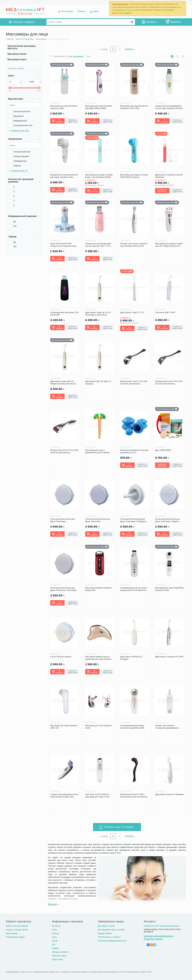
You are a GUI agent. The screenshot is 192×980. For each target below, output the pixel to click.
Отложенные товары (15, 937)
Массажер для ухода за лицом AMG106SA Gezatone (134, 176)
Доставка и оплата (106, 926)
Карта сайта (57, 959)
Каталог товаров (24, 22)
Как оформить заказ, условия (111, 930)
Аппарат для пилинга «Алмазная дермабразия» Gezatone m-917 (167, 727)
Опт (54, 944)
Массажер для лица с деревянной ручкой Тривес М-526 (97, 451)
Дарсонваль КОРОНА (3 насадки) (131, 658)
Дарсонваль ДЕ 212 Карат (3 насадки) (98, 382)
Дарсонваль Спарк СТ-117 (132, 312)
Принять (128, 13)
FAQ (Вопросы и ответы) (109, 937)
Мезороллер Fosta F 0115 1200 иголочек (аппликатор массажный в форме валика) (64, 451)
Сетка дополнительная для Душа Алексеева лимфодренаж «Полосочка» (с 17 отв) (99, 520)
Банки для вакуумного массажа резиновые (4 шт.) (134, 451)
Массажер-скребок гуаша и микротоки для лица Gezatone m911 (99, 658)
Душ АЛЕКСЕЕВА (163, 450)
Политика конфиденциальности (112, 941)
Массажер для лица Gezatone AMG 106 (64, 727)
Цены (54, 937)
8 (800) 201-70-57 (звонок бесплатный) (161, 926)
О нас (55, 930)
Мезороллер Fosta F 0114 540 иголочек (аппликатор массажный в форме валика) (169, 383)
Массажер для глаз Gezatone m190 (98, 727)
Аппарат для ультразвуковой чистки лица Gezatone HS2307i (169, 107)
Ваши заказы (12, 933)
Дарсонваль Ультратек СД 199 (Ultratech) (169, 176)
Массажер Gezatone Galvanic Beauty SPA (98, 589)
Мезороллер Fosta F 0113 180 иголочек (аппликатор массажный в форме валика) (134, 383)
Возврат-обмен (105, 933)
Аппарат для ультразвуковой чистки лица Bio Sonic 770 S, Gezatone (98, 245)
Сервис (55, 948)
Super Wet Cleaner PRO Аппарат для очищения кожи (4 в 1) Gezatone (64, 245)
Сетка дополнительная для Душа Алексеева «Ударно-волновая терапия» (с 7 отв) (168, 520)
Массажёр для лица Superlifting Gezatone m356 (169, 589)
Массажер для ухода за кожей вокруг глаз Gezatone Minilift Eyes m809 (99, 176)
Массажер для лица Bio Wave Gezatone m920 (64, 107)
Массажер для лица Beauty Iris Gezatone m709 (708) (134, 107)
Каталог (55, 933)
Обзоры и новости (60, 952)
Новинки (81, 11)
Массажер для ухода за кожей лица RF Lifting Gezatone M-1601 (169, 245)
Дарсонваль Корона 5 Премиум (169, 794)
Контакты (56, 926)
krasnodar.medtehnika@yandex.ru (159, 936)
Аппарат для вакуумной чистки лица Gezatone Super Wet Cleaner (64, 796)
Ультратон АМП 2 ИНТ (165, 312)
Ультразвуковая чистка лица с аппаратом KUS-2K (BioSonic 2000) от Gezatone (134, 589)
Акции (96, 11)
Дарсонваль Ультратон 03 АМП (169, 657)
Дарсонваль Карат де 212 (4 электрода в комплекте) (98, 314)
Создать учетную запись (17, 930)
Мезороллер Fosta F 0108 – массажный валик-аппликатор (134, 796)
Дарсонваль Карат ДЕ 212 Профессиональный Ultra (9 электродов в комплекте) (63, 383)
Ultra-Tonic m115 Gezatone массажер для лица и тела (97, 796)
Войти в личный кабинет (17, 926)
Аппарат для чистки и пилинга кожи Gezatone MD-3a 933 (134, 245)
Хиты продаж (67, 11)
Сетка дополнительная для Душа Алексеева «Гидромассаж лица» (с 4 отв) (64, 520)
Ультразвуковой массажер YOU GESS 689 (64, 314)
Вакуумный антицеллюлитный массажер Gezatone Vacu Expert (64, 176)
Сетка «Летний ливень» (61, 657)
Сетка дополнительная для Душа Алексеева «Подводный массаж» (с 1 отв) (134, 520)
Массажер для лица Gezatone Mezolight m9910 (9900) (99, 107)
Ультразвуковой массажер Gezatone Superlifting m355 (132, 727)
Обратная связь (59, 956)
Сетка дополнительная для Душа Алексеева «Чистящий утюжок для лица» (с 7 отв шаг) (64, 589)
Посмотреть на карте (153, 939)
